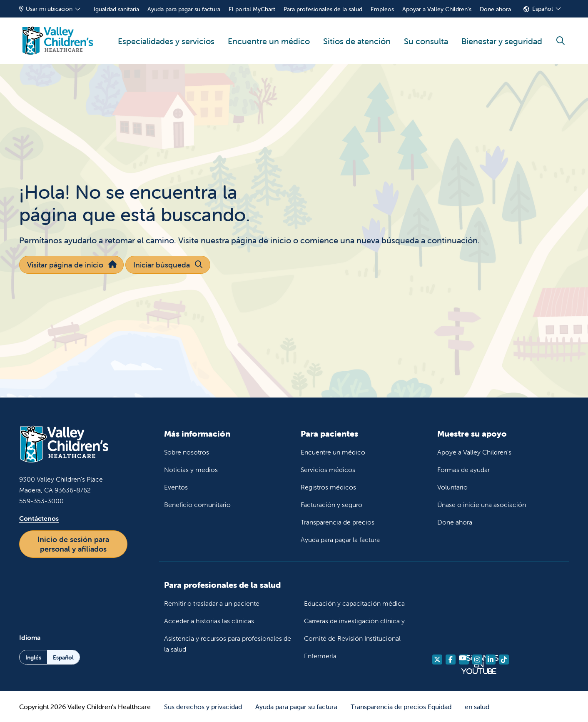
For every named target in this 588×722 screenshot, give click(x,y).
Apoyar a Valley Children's (437, 9)
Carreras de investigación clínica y (354, 621)
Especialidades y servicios (166, 32)
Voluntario (452, 487)
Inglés (33, 657)
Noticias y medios (191, 470)
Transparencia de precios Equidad (401, 707)
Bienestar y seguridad (502, 32)
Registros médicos (328, 487)
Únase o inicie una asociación (482, 505)
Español (543, 9)
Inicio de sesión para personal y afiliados (73, 544)
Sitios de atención (357, 32)
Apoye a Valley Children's (474, 452)
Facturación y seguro (331, 505)
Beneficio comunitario (197, 505)
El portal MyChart (252, 9)
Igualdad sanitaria (116, 9)
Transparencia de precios (338, 522)
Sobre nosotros (187, 452)
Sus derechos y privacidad (203, 707)
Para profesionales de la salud (323, 9)
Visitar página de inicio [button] (71, 265)
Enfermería (320, 656)
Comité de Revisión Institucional (352, 638)
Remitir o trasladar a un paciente (212, 603)
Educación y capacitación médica (354, 603)
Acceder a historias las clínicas (209, 621)
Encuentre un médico (269, 32)
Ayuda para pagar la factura (340, 540)
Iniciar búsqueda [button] (168, 265)
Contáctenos (39, 518)
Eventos (176, 487)
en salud (477, 707)
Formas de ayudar (463, 470)
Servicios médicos (328, 470)
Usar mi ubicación (46, 9)
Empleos (382, 9)
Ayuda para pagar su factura (184, 9)
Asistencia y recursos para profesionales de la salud (228, 644)
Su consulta (426, 32)
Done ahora (495, 9)
